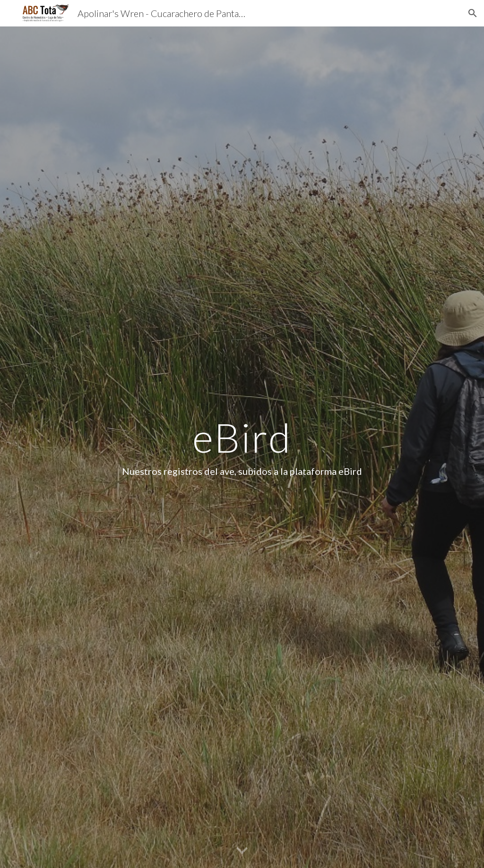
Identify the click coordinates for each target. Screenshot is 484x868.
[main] (242, 447)
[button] (473, 13)
